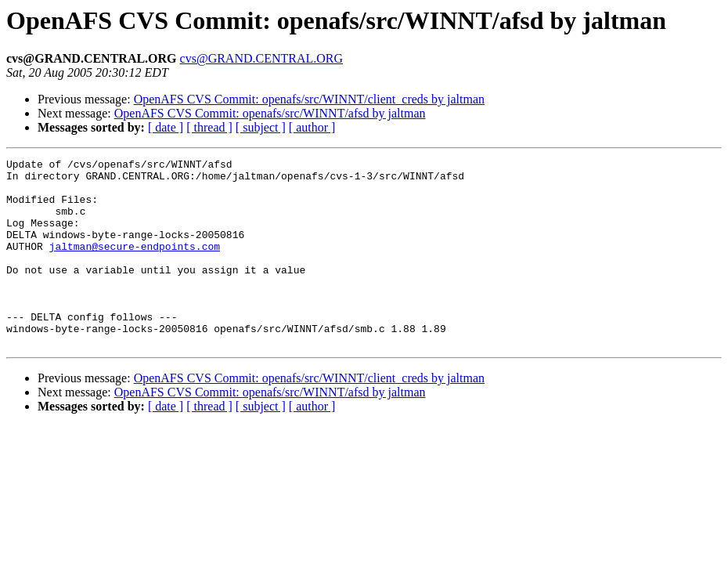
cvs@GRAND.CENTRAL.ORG (262, 58)
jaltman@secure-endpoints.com (135, 265)
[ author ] (312, 127)
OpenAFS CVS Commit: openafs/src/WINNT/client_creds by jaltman (309, 99)
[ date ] (166, 127)
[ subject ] (261, 127)
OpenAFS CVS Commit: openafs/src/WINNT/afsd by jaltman (270, 113)
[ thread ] (209, 127)
